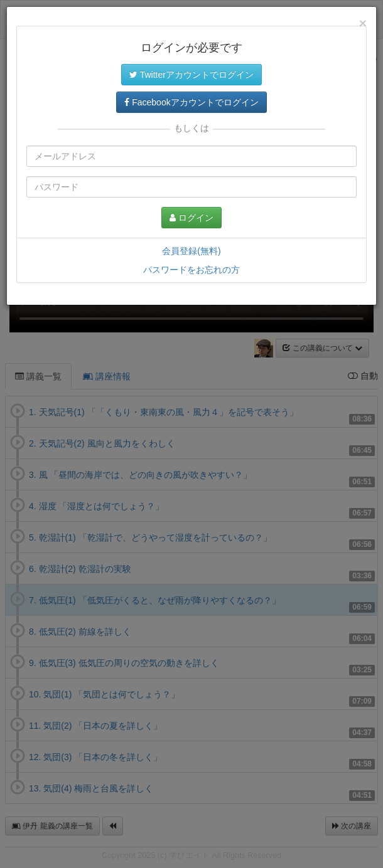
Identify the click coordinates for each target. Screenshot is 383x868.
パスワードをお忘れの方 (191, 270)
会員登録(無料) (191, 251)
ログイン (191, 218)
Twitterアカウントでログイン (191, 75)
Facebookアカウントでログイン (191, 102)
